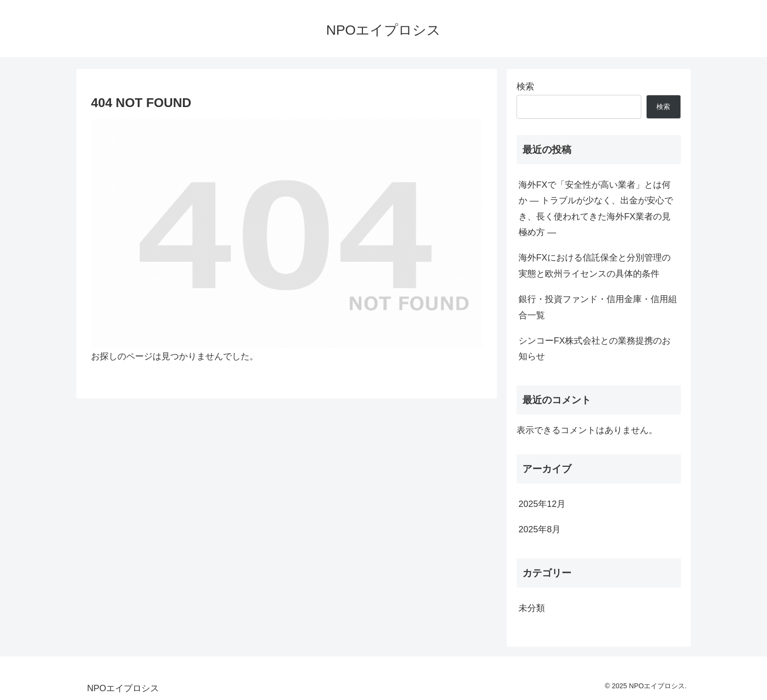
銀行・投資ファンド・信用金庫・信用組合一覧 (598, 307)
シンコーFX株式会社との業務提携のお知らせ (595, 349)
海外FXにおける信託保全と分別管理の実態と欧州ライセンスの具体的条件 (595, 265)
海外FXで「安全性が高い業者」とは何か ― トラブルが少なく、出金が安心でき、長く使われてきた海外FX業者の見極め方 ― (596, 208)
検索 (525, 87)
